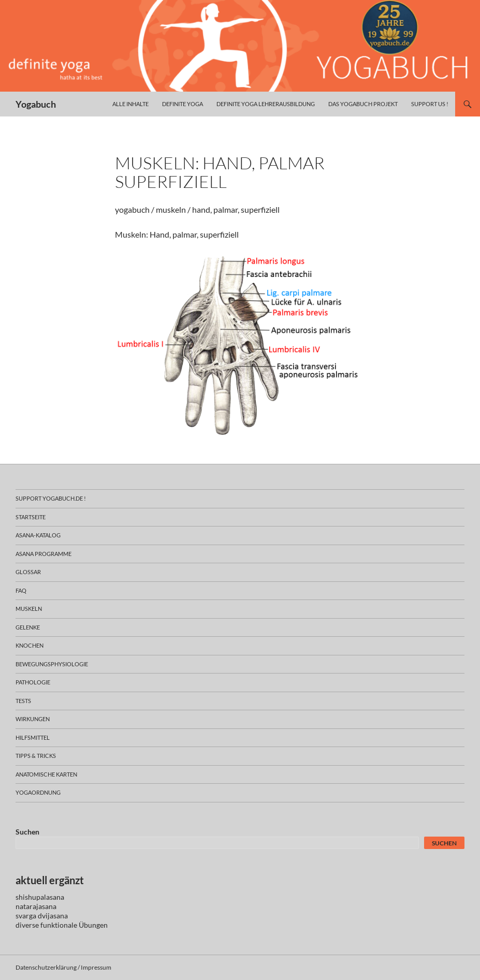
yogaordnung (38, 792)
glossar (28, 572)
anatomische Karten (46, 774)
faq (21, 590)
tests (23, 701)
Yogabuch (36, 104)
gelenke (28, 627)
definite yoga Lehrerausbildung (266, 104)
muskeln (29, 609)
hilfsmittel (33, 737)
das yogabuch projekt (363, 104)
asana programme (43, 554)
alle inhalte (130, 104)
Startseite (31, 517)
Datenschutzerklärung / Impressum (63, 967)
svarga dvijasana (42, 916)
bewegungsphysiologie (52, 664)
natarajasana (36, 906)
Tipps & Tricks (36, 756)
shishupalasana (40, 897)
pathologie (33, 682)
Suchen (27, 832)
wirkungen (33, 719)
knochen (30, 645)
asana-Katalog (38, 535)
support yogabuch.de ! (51, 498)
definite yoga (183, 104)
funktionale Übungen (74, 925)
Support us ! (430, 104)
